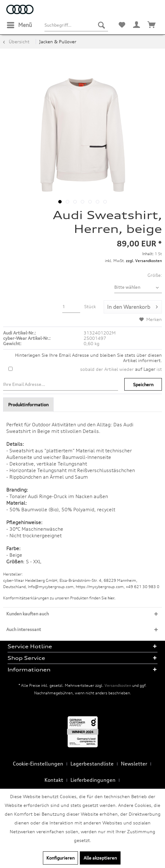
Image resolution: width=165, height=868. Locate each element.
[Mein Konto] (137, 25)
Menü (19, 24)
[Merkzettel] (122, 25)
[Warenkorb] (152, 25)
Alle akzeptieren (100, 858)
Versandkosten (118, 685)
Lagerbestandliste (92, 764)
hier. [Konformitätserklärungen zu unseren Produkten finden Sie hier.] (112, 598)
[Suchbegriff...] (76, 25)
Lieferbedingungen (93, 780)
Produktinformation (28, 405)
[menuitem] (19, 25)
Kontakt (54, 780)
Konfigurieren (60, 858)
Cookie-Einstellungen (38, 764)
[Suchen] (101, 25)
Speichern (143, 384)
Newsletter (134, 764)
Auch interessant (24, 629)
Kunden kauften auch (28, 614)
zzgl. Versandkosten (144, 261)
